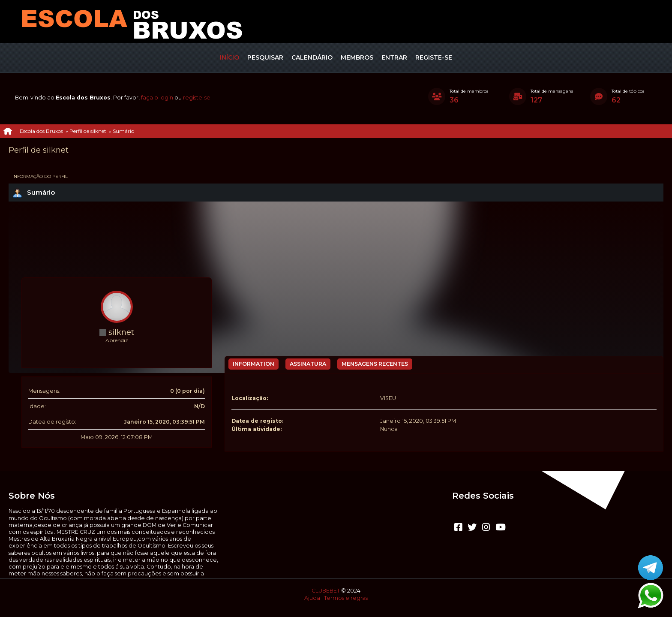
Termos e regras (346, 598)
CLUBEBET (326, 591)
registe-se (197, 98)
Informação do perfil (40, 176)
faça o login (157, 98)
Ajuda (312, 598)
